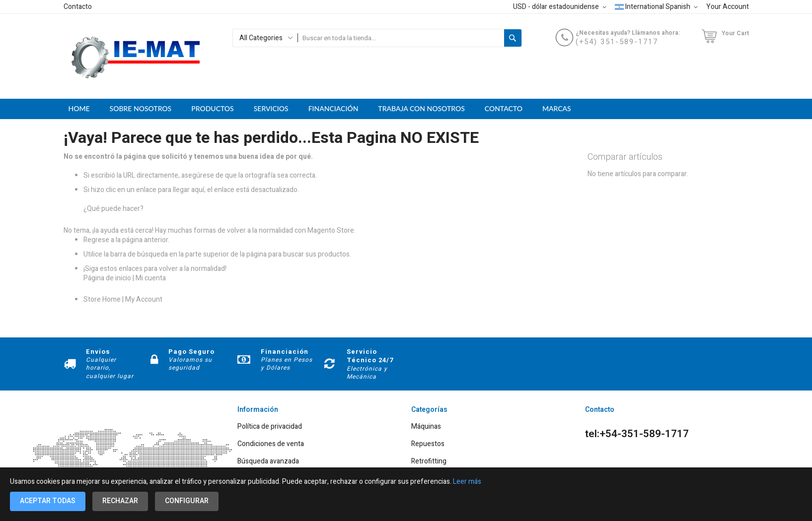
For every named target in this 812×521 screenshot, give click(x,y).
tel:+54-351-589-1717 (637, 434)
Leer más (467, 482)
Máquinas (426, 427)
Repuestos (428, 444)
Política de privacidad (270, 427)
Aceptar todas (48, 501)
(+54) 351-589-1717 (617, 42)
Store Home (102, 299)
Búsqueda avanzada (268, 462)
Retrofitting (429, 462)
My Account (144, 299)
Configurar (187, 501)
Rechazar (120, 501)
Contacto (78, 7)
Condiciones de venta (271, 444)
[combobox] (401, 38)
